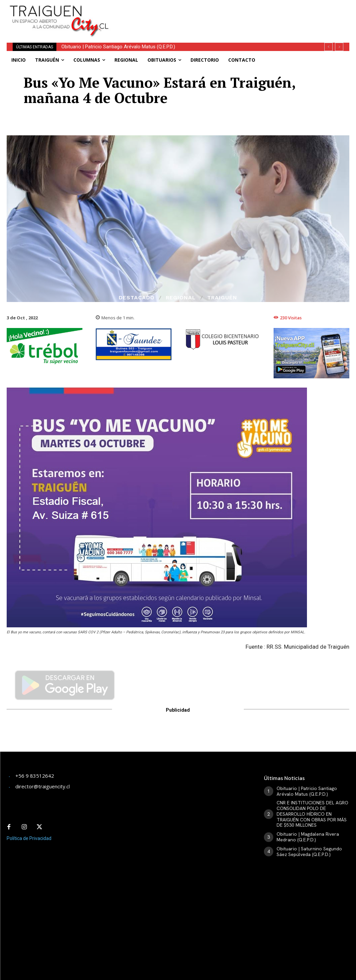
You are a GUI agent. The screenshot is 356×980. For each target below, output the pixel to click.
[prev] (328, 47)
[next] (339, 47)
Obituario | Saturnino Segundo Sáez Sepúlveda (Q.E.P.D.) (309, 851)
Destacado (137, 298)
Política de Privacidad (29, 838)
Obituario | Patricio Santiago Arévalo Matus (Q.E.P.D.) (118, 47)
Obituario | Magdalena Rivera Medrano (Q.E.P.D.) (308, 837)
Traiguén (222, 298)
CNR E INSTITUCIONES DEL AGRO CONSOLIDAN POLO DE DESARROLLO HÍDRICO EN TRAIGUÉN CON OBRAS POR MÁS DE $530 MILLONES (312, 814)
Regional (181, 298)
